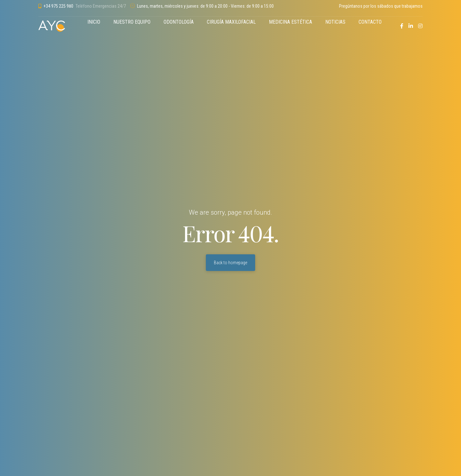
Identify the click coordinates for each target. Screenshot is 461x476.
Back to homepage (230, 263)
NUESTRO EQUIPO (132, 22)
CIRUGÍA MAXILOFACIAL (231, 22)
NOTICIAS (335, 22)
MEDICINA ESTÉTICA (291, 22)
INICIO (94, 22)
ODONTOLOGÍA (179, 22)
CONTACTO (370, 22)
